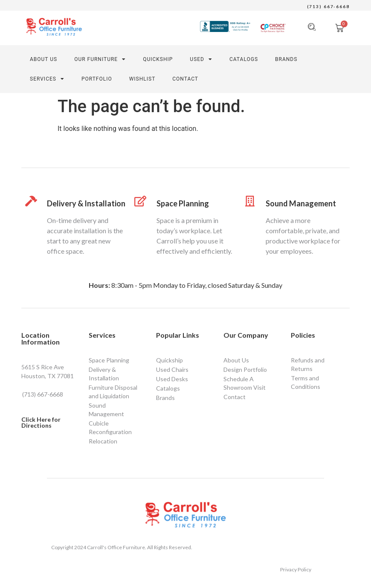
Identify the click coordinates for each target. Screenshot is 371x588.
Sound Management (301, 203)
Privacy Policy (296, 569)
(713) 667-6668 (328, 6)
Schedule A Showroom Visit (245, 383)
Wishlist (142, 79)
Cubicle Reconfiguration (110, 427)
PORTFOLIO (97, 79)
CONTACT (185, 79)
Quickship (170, 360)
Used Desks (172, 379)
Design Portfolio (245, 369)
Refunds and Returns (308, 364)
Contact (235, 397)
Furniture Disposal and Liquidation (113, 392)
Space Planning (183, 203)
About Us (43, 59)
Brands (286, 59)
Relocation (103, 441)
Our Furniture (100, 59)
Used (201, 59)
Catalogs (244, 59)
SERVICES (47, 79)
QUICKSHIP (158, 59)
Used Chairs (172, 369)
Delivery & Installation (86, 203)
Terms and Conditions (306, 382)
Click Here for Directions (41, 422)
